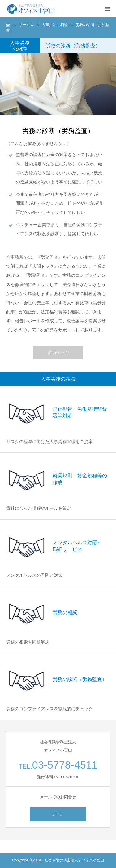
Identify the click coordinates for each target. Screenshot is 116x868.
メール (58, 814)
